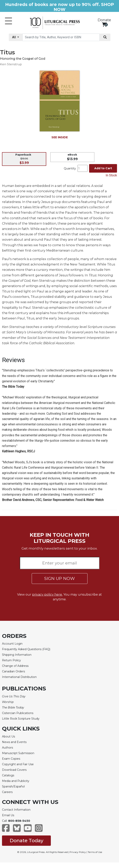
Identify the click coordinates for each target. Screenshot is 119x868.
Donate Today (26, 841)
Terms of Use (95, 852)
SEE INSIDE (60, 137)
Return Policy (11, 660)
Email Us (8, 815)
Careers (7, 792)
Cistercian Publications (18, 713)
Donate (104, 20)
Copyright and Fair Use (18, 764)
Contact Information (16, 810)
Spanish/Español (13, 786)
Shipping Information (17, 655)
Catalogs (8, 775)
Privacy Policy (78, 852)
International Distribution (19, 677)
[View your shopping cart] (104, 25)
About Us (8, 736)
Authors (7, 748)
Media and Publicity (16, 781)
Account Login (12, 644)
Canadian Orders (13, 671)
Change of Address (15, 666)
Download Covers (14, 770)
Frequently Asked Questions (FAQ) (26, 649)
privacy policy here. (47, 595)
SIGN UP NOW (59, 578)
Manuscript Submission (18, 753)
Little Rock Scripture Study (21, 719)
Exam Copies (11, 759)
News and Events (14, 742)
